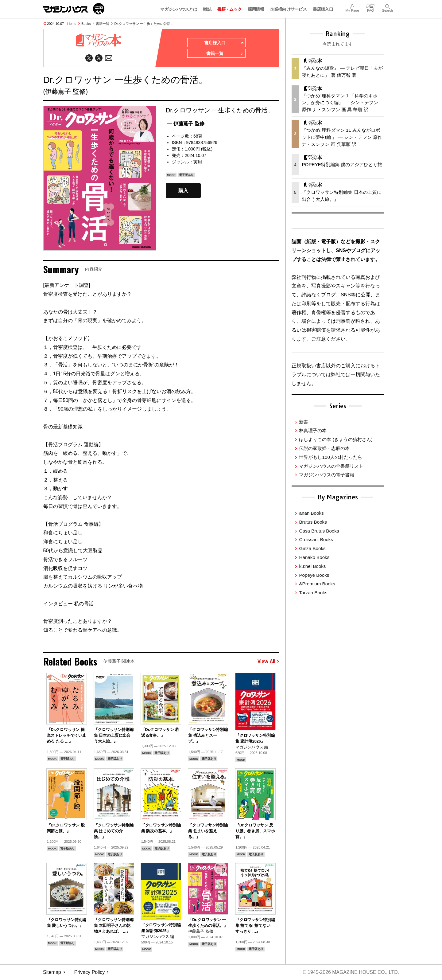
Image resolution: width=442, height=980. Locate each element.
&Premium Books (317, 584)
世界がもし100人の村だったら (330, 457)
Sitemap (52, 972)
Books (86, 24)
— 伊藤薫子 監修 (186, 124)
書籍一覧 (103, 24)
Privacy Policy (90, 972)
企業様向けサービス (288, 9)
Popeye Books (314, 575)
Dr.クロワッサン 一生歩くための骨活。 (144, 24)
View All (268, 662)
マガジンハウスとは (179, 9)
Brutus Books (313, 522)
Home (72, 24)
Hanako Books (314, 557)
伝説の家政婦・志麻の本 (324, 448)
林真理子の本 (313, 430)
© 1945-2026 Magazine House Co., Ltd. (350, 972)
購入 (183, 191)
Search (388, 6)
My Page (352, 6)
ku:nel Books (312, 566)
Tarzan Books (313, 593)
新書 (304, 422)
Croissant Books (316, 539)
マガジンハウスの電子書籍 (327, 475)
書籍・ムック (229, 9)
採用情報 (256, 9)
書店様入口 (323, 9)
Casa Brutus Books (319, 531)
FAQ (370, 6)
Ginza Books (312, 548)
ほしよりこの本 (336, 439)
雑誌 (207, 9)
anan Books (311, 513)
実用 (198, 162)
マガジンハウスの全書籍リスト (331, 466)
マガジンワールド (74, 9)
